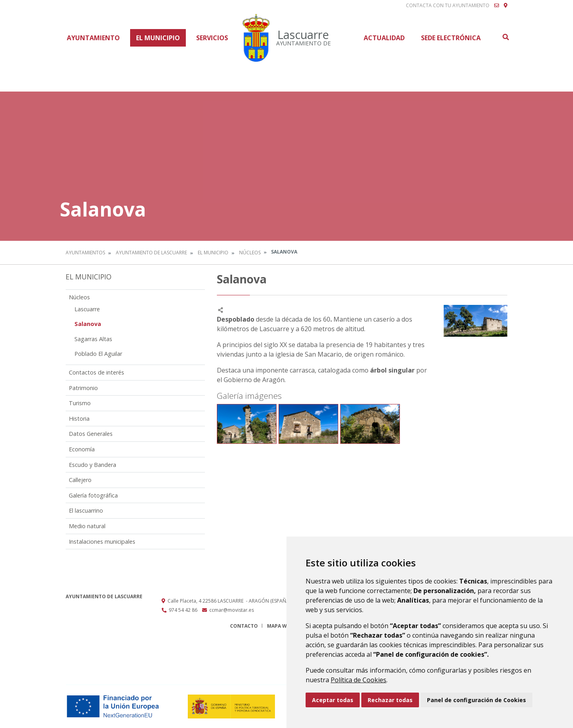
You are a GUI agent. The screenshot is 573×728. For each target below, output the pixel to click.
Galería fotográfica (93, 495)
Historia (79, 419)
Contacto (244, 626)
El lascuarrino (86, 510)
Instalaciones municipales (102, 542)
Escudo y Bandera (93, 465)
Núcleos (250, 253)
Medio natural (87, 526)
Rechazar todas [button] (390, 700)
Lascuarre (87, 309)
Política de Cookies (359, 680)
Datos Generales (91, 434)
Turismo (80, 403)
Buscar (505, 37)
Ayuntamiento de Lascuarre (151, 253)
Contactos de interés (96, 372)
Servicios (212, 38)
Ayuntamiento (93, 38)
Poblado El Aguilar (98, 354)
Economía (82, 449)
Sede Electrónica (451, 38)
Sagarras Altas (93, 339)
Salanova (88, 324)
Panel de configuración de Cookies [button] (477, 700)
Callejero (80, 480)
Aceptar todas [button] (333, 700)
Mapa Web (280, 626)
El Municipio (158, 38)
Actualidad (384, 38)
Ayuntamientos (85, 253)
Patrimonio (83, 388)
